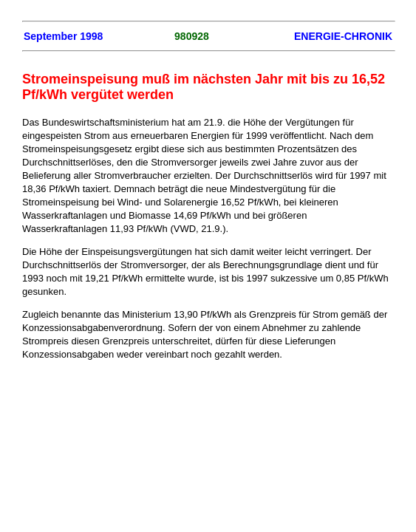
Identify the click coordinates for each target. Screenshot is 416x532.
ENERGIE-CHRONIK (343, 36)
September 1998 (63, 36)
